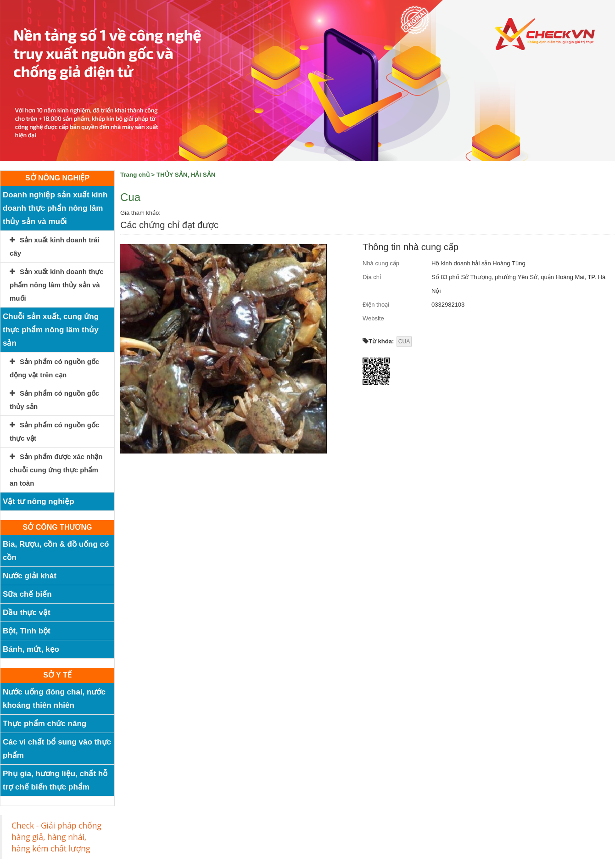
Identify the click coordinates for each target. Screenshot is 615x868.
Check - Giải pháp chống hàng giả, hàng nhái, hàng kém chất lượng (56, 837)
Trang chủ (135, 175)
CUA (404, 342)
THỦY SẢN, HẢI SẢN (186, 175)
